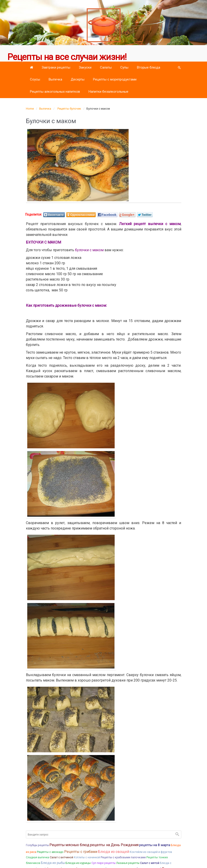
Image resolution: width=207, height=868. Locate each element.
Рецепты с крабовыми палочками (123, 857)
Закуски (85, 67)
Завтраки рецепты (56, 67)
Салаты (106, 67)
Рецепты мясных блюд (69, 845)
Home (30, 109)
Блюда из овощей (114, 852)
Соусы (35, 79)
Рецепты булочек (69, 109)
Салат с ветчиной (61, 857)
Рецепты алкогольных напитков (55, 92)
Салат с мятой (150, 863)
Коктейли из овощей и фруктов (151, 852)
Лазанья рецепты (128, 863)
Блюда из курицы (78, 863)
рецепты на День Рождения (114, 845)
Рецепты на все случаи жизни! (67, 57)
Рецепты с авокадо (50, 852)
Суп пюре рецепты (103, 863)
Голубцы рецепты (37, 845)
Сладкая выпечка (38, 857)
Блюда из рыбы (53, 863)
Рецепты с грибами (81, 852)
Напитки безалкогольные (108, 92)
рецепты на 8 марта (155, 845)
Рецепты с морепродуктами (115, 79)
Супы (124, 67)
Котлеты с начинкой (87, 857)
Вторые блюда (149, 67)
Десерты (78, 79)
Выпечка (55, 79)
